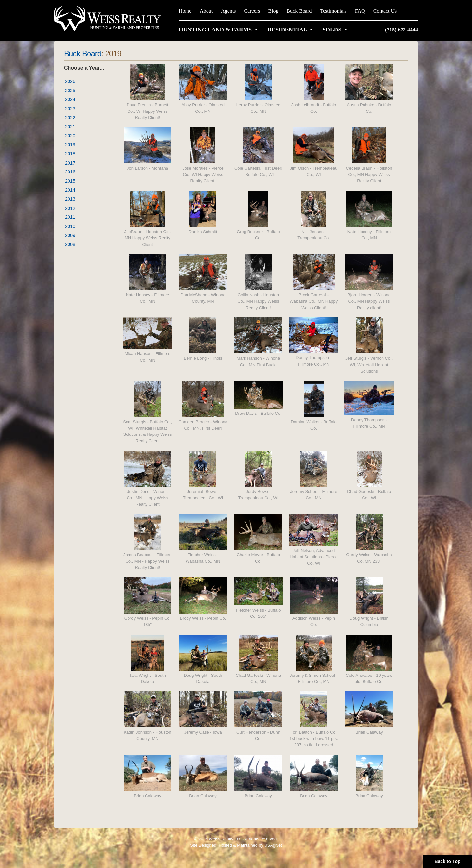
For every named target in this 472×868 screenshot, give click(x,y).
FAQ (360, 11)
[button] (220, 30)
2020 (70, 136)
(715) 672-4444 (402, 30)
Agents (228, 11)
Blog (273, 11)
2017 (70, 163)
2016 (70, 172)
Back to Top (447, 861)
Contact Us (385, 11)
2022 (70, 118)
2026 (70, 81)
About (206, 11)
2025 (70, 91)
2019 (70, 145)
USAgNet (273, 845)
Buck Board (299, 11)
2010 (70, 226)
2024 (70, 99)
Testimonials (333, 11)
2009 (70, 235)
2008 (70, 244)
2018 (70, 154)
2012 (70, 208)
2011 (70, 217)
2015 (70, 181)
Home (185, 11)
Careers (252, 11)
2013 (70, 199)
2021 (70, 127)
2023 (70, 109)
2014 (70, 190)
